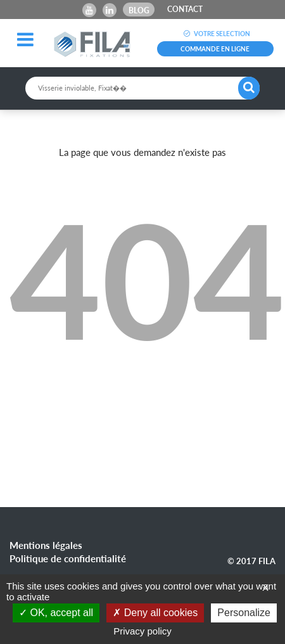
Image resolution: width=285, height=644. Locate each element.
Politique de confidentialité (68, 558)
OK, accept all (56, 613)
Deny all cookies (155, 613)
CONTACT (185, 9)
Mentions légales (46, 545)
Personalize (244, 613)
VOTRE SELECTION (215, 34)
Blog (139, 10)
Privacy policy (142, 631)
